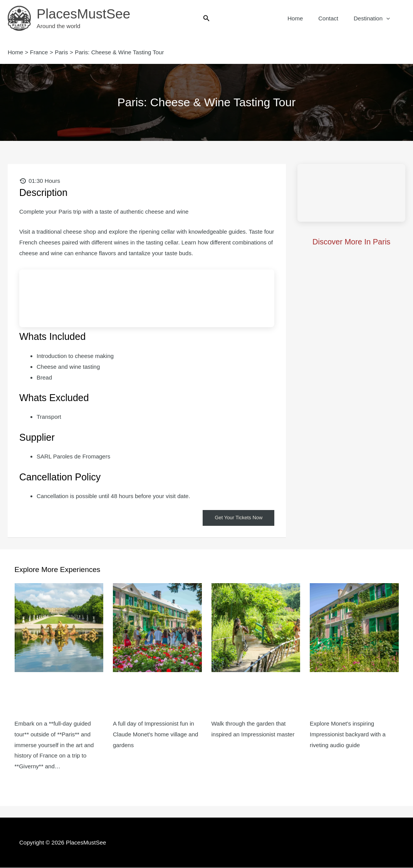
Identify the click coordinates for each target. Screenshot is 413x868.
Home (305, 18)
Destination (374, 18)
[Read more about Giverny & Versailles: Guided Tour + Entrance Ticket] (59, 628)
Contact (334, 18)
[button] (206, 18)
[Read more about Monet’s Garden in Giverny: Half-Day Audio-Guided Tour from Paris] (354, 628)
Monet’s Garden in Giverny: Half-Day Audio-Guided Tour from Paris (352, 696)
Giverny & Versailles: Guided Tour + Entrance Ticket (55, 696)
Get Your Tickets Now (237, 518)
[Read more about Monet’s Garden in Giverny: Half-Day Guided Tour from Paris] (256, 628)
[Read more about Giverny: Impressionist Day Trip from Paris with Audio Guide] (157, 628)
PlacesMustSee (83, 14)
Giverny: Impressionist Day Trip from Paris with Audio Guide (156, 696)
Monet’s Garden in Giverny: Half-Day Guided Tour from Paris (255, 696)
